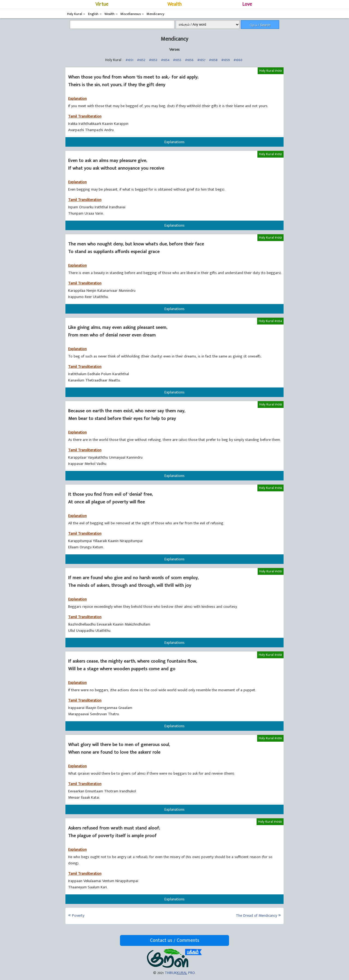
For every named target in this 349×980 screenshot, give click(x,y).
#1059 (226, 60)
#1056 (189, 60)
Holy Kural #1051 (271, 71)
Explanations (174, 142)
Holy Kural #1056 (270, 488)
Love (247, 4)
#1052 (141, 60)
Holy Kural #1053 (270, 238)
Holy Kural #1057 (271, 571)
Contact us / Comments (175, 940)
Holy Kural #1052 (270, 154)
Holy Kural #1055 (271, 404)
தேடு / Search (260, 25)
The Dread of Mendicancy (256, 916)
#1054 (165, 60)
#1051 (130, 60)
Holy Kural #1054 (270, 321)
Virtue (102, 4)
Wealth (174, 4)
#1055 (177, 60)
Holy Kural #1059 (270, 738)
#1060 (238, 60)
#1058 (213, 60)
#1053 (153, 60)
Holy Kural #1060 (270, 822)
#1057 (201, 60)
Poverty (78, 916)
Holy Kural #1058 (270, 655)
